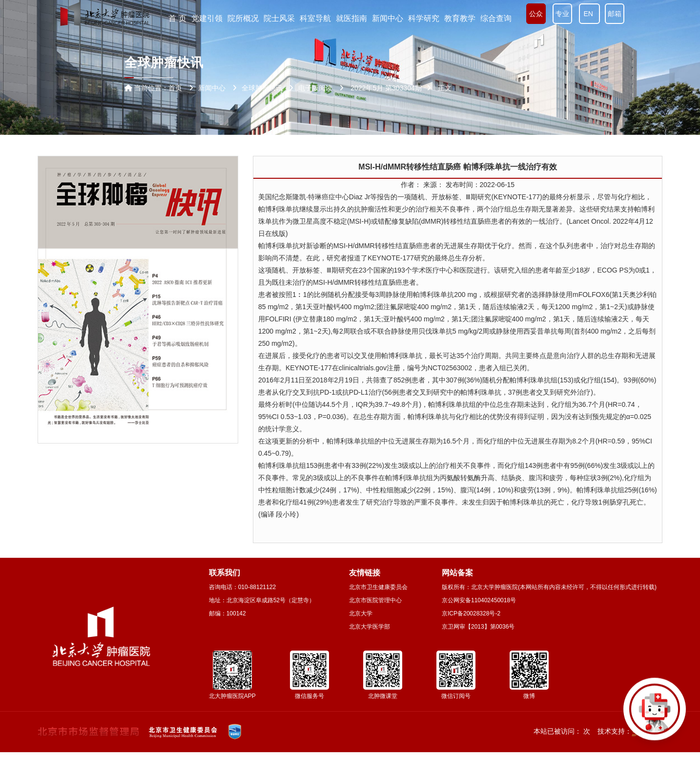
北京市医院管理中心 (375, 600)
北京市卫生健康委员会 (378, 587)
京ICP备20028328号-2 (471, 613)
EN (589, 14)
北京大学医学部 (370, 627)
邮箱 (615, 14)
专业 (562, 14)
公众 (536, 14)
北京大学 (361, 613)
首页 (175, 88)
